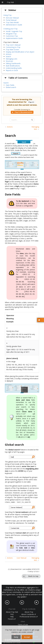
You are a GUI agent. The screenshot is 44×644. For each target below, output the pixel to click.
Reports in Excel (12, 70)
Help (12, 614)
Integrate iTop (11, 34)
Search (8, 56)
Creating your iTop (10, 29)
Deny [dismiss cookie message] (16, 637)
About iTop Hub (12, 609)
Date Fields (10, 85)
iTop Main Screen (12, 50)
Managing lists (35, 128)
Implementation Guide (14, 38)
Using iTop (7, 15)
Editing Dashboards (13, 63)
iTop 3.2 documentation (22, 112)
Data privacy (23, 624)
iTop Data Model (12, 22)
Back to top (30, 574)
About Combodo (29, 612)
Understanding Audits (14, 68)
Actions (9, 54)
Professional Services (29, 614)
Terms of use (23, 622)
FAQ (12, 612)
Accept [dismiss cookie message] (27, 637)
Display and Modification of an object (20, 52)
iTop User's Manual (13, 45)
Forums (12, 616)
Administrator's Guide (14, 25)
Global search (11, 87)
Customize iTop (12, 36)
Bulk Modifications (13, 66)
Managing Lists (11, 59)
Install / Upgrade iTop (14, 31)
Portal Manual (11, 20)
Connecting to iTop (13, 47)
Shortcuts (9, 61)
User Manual (21, 555)
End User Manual (12, 18)
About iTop (29, 609)
